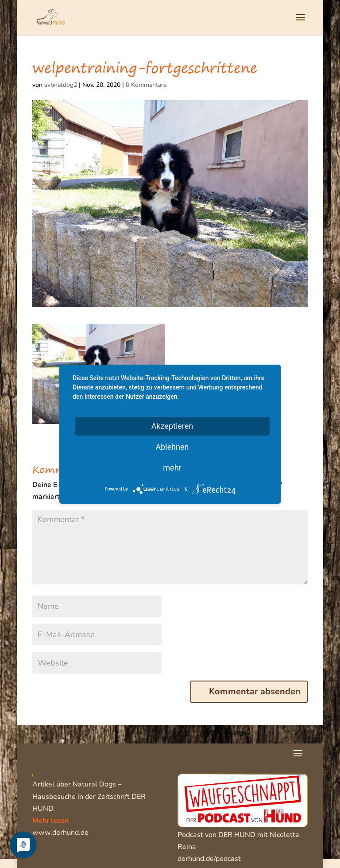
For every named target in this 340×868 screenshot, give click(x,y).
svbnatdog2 (61, 85)
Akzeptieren (172, 426)
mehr (172, 467)
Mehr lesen (50, 821)
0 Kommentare (146, 85)
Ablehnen (172, 446)
